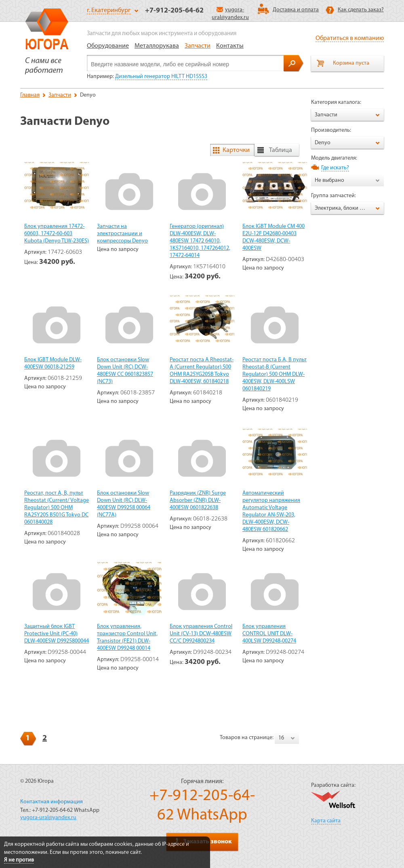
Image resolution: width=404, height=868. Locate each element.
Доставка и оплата (296, 10)
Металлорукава (157, 46)
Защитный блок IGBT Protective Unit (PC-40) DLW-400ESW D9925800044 (57, 634)
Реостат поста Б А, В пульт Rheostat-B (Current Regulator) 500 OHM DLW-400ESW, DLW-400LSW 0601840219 (275, 374)
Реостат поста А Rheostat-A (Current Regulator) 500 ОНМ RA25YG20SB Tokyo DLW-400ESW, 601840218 (202, 371)
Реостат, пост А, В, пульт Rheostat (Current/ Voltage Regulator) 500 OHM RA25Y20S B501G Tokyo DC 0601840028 (57, 508)
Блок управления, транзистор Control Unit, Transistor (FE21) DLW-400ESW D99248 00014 (127, 637)
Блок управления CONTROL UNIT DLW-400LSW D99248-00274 (269, 634)
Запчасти (198, 46)
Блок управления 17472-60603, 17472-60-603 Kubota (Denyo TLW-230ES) (57, 234)
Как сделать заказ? (361, 10)
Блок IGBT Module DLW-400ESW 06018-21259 (53, 363)
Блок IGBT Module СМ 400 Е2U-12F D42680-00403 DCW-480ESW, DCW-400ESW (274, 237)
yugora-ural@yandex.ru (48, 818)
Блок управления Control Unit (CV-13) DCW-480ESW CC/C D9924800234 (201, 634)
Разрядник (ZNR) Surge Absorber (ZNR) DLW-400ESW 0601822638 (198, 500)
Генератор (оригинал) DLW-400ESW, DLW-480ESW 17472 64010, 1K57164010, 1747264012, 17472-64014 (200, 241)
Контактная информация (52, 802)
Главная (30, 95)
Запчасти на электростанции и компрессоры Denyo (122, 234)
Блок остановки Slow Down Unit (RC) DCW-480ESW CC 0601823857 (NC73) (125, 371)
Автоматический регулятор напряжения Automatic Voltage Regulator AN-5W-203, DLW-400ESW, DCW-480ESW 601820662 (271, 511)
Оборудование (108, 46)
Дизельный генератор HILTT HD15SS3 (161, 77)
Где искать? (335, 168)
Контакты (230, 46)
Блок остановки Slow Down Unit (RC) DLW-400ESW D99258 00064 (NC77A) (124, 504)
